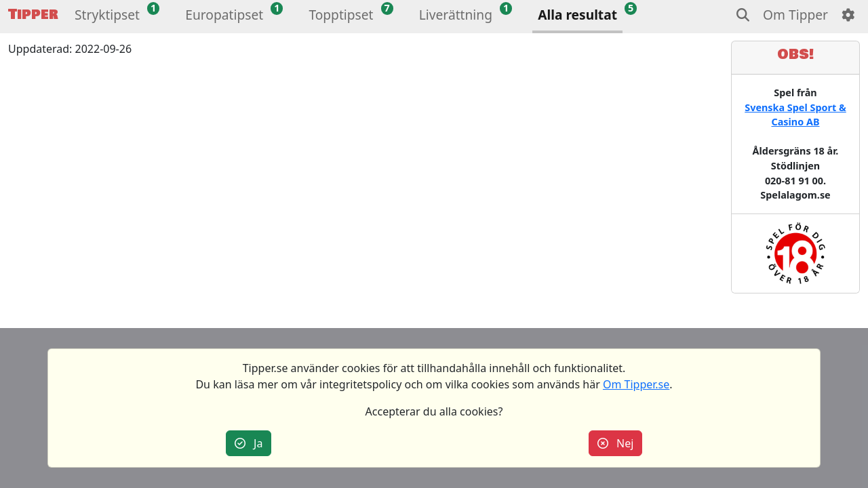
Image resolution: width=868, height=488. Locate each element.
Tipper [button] (33, 15)
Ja (249, 443)
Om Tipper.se (636, 384)
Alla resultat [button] (577, 15)
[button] (107, 17)
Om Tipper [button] (795, 15)
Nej (616, 443)
